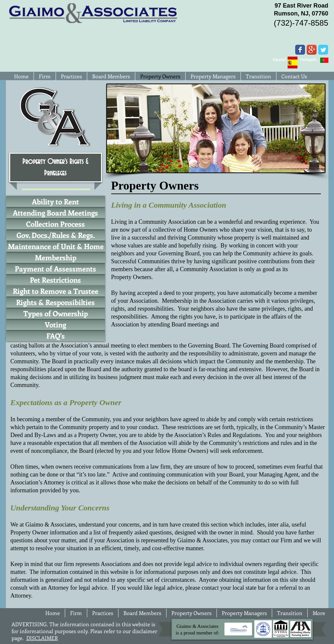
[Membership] (56, 257)
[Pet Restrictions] (56, 280)
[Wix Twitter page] (323, 50)
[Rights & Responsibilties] (56, 302)
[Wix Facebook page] (300, 50)
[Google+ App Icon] (312, 50)
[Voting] (56, 324)
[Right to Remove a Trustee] (56, 291)
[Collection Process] (56, 224)
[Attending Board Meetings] (56, 213)
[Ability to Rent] (56, 201)
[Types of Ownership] (56, 313)
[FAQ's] (56, 336)
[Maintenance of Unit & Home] (56, 246)
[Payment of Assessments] (56, 269)
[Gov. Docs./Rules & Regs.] (56, 235)
